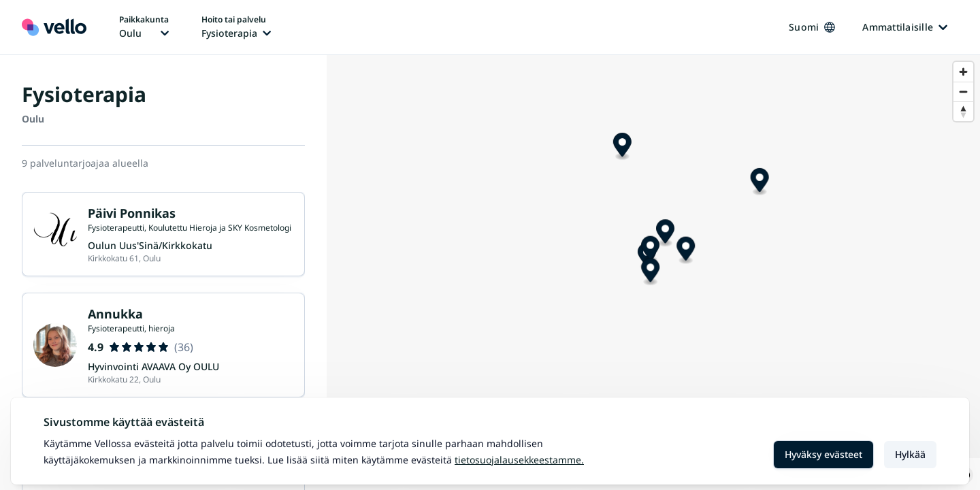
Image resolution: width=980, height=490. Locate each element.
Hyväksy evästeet (823, 454)
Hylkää (910, 454)
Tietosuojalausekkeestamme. (519, 460)
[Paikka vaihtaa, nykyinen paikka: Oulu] (144, 27)
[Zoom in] (963, 72)
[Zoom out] (963, 92)
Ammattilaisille (905, 27)
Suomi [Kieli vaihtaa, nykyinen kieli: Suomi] (812, 27)
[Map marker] (630, 188)
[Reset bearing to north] (963, 111)
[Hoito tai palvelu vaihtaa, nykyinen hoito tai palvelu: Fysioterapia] (236, 27)
